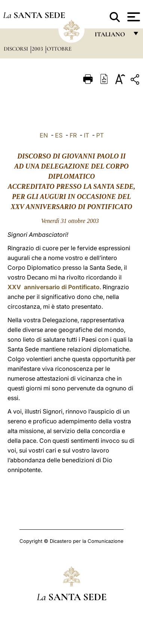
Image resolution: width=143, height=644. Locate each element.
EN (44, 135)
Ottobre (59, 49)
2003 (38, 49)
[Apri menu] (133, 17)
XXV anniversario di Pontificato (54, 287)
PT (100, 135)
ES (59, 135)
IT (86, 135)
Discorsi (17, 49)
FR (73, 135)
